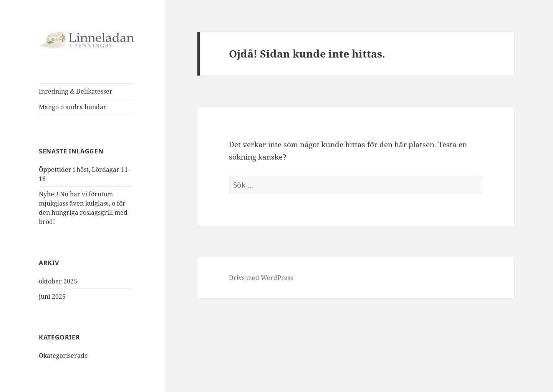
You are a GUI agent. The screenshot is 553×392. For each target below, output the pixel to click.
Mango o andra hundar (73, 107)
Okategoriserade (63, 356)
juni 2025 (52, 296)
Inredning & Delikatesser (76, 91)
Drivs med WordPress (261, 278)
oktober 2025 (58, 281)
